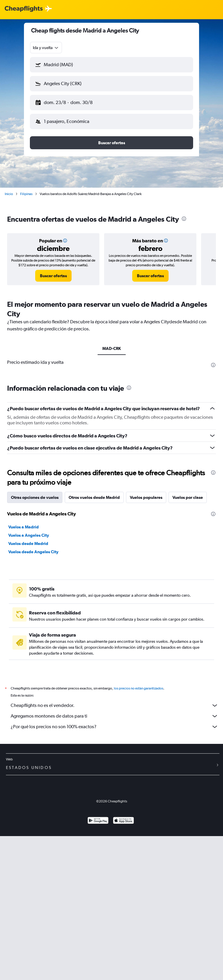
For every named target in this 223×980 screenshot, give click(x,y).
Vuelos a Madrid (24, 669)
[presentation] (184, 219)
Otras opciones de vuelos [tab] (35, 639)
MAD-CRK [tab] (112, 348)
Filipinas (26, 194)
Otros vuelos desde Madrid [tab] (94, 639)
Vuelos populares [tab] (146, 639)
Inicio (9, 194)
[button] (112, 65)
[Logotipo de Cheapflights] (24, 9)
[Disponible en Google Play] (98, 969)
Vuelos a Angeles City (29, 677)
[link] (53, 276)
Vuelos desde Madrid (28, 685)
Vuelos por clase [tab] (188, 639)
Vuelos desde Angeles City (33, 693)
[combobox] (46, 48)
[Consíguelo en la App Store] (123, 969)
